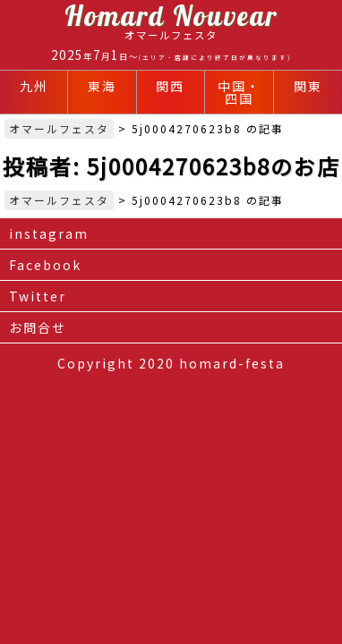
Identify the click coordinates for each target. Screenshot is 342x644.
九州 (34, 86)
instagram (49, 233)
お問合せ (38, 327)
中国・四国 (239, 92)
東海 (102, 86)
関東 (308, 86)
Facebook (45, 265)
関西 (170, 86)
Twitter (38, 296)
